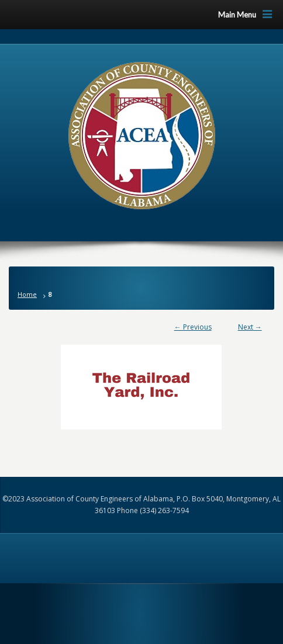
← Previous (193, 327)
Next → (250, 327)
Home (27, 294)
